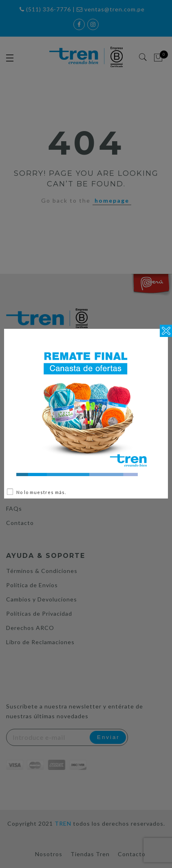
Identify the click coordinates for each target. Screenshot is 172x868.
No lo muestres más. (41, 492)
